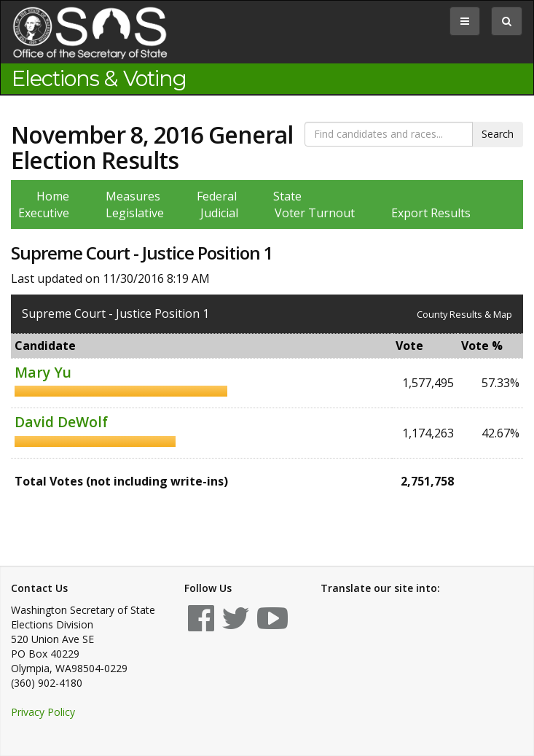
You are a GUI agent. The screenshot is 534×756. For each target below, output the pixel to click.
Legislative (135, 213)
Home (53, 196)
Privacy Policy (43, 712)
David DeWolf (61, 422)
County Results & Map (464, 314)
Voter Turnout (315, 213)
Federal (217, 196)
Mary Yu (43, 372)
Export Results (431, 213)
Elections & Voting (99, 79)
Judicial (219, 213)
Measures (133, 196)
